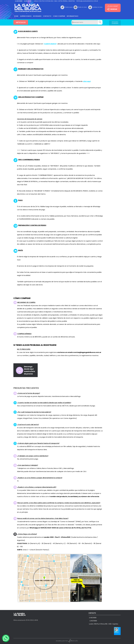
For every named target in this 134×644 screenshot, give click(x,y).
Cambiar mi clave (97, 7)
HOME (16, 16)
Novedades (37, 16)
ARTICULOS (21, 22)
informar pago (72, 16)
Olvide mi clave (82, 7)
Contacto (47, 16)
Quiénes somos (26, 16)
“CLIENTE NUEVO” (50, 44)
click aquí (87, 81)
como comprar (59, 16)
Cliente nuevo (69, 7)
